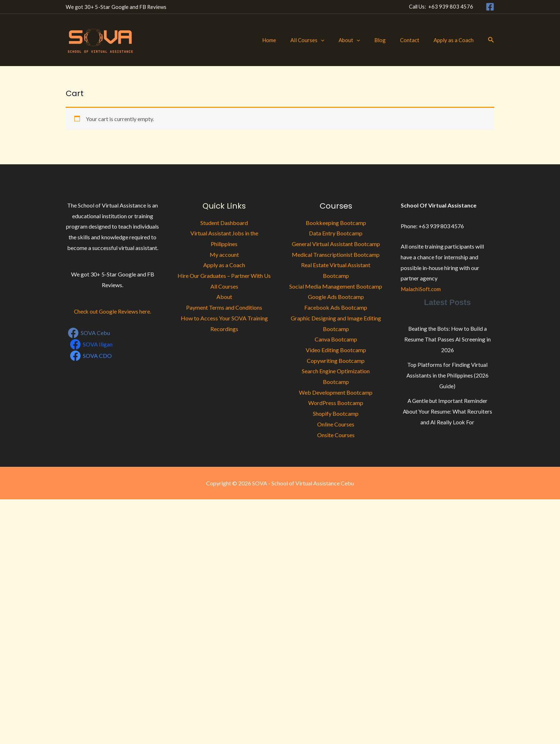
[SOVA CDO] (91, 356)
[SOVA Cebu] (89, 333)
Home (289, 40)
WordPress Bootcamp (336, 403)
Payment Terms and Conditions (224, 307)
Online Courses (336, 424)
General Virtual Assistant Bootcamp (336, 244)
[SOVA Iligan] (91, 344)
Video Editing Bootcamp (336, 350)
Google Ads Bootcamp (336, 297)
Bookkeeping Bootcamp (336, 223)
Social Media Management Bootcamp (336, 286)
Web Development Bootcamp (336, 392)
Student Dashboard (224, 223)
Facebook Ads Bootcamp (336, 307)
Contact (415, 40)
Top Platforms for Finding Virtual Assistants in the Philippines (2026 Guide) (447, 375)
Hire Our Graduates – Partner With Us (224, 276)
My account (224, 254)
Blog (389, 40)
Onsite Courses (336, 435)
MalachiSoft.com (422, 289)
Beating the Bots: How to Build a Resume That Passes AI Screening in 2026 (447, 339)
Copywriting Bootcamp (336, 361)
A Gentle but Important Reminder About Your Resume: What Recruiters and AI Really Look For (447, 411)
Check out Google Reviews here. (112, 311)
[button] (337, 40)
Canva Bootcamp (336, 339)
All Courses (323, 40)
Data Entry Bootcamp (336, 233)
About (362, 40)
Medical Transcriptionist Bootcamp (336, 254)
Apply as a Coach (455, 40)
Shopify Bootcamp (336, 413)
